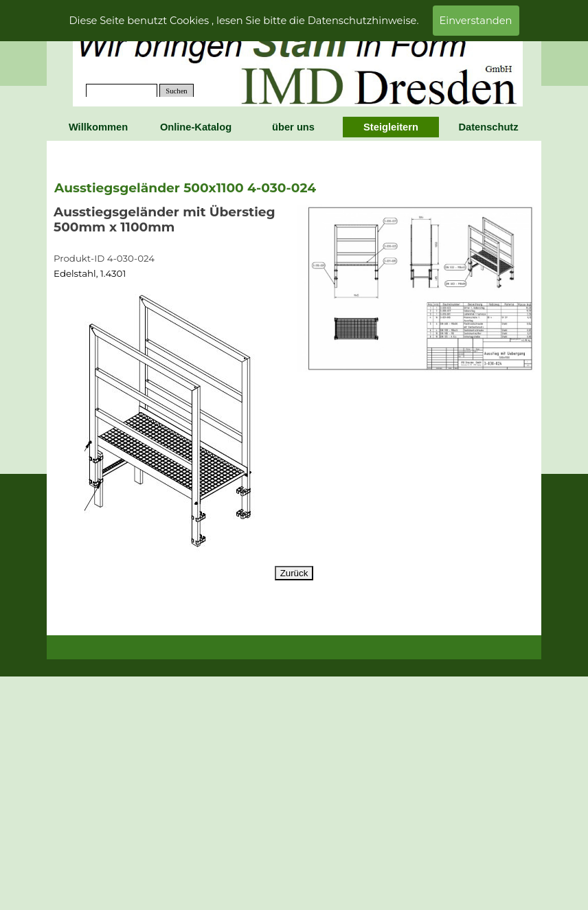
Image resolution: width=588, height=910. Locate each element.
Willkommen (98, 127)
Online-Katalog (196, 127)
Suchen (176, 91)
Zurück (294, 573)
